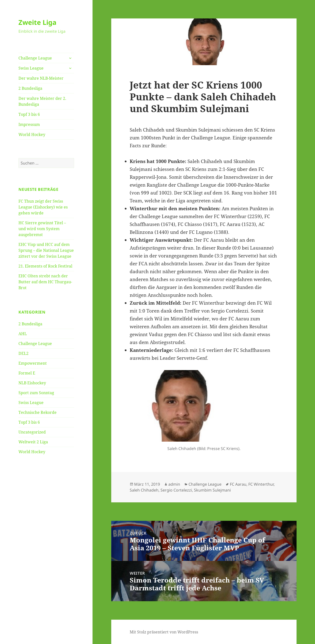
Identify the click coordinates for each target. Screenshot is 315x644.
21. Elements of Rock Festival (45, 266)
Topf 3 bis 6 (29, 114)
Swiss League (31, 68)
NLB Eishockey (32, 383)
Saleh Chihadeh (144, 490)
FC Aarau (238, 484)
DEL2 (24, 353)
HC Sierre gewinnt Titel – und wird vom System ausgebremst (42, 229)
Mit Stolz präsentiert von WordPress (164, 632)
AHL (23, 334)
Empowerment (33, 363)
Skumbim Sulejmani (212, 490)
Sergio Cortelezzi (176, 490)
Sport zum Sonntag (36, 393)
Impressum (29, 124)
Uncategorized (32, 432)
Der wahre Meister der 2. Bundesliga (42, 101)
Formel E (27, 373)
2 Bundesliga (30, 88)
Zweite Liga (37, 22)
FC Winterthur (261, 484)
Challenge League (35, 58)
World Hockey (32, 135)
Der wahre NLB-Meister (41, 78)
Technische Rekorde (38, 412)
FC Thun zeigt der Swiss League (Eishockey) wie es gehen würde (43, 207)
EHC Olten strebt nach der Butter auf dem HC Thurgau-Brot (45, 282)
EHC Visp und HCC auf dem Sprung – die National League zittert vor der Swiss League (46, 250)
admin (174, 484)
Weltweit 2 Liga (33, 442)
